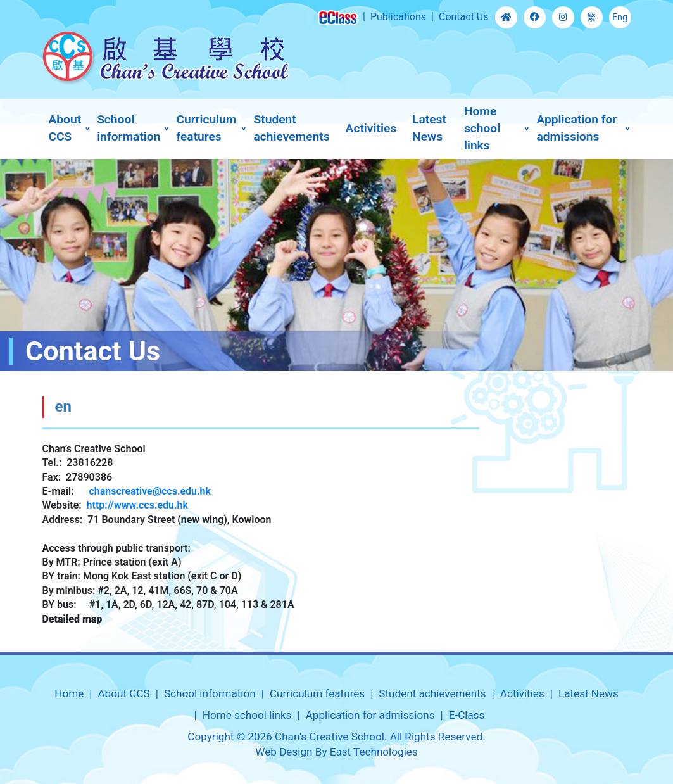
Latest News (429, 128)
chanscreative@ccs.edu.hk (150, 491)
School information (129, 128)
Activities (371, 128)
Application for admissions (576, 128)
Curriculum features (206, 128)
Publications (398, 17)
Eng (620, 17)
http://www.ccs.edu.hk (137, 505)
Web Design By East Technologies (336, 752)
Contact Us (464, 17)
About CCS (65, 128)
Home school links (482, 128)
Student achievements (292, 128)
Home (69, 693)
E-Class (467, 715)
